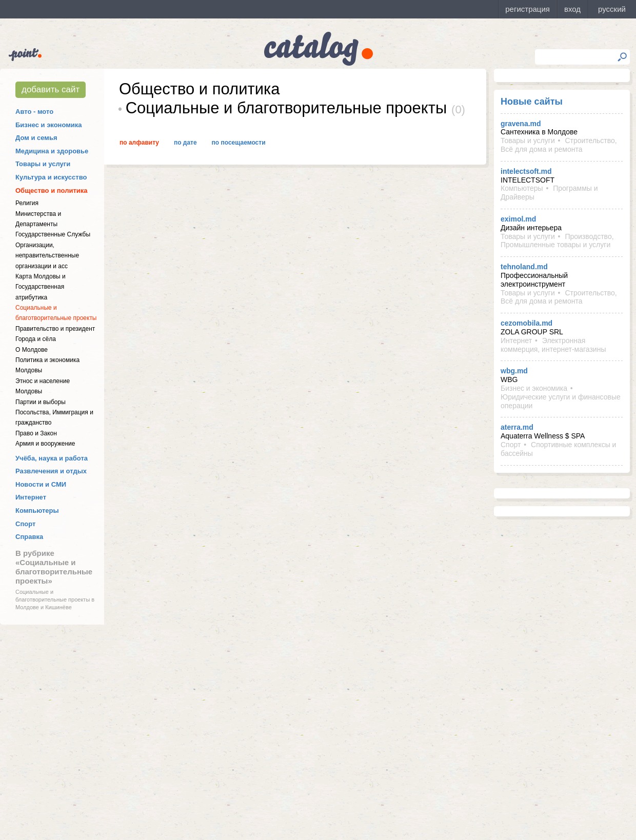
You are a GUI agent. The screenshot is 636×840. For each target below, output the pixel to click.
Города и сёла (36, 339)
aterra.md (517, 427)
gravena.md (521, 124)
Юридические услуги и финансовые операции (561, 401)
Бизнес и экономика (49, 125)
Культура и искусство (51, 177)
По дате (185, 143)
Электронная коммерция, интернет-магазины (553, 345)
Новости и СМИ (41, 484)
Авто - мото (34, 112)
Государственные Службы (53, 234)
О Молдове (32, 350)
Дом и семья (36, 138)
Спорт (25, 524)
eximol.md (518, 219)
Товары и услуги (43, 164)
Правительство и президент (55, 329)
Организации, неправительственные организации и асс (47, 256)
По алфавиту (139, 143)
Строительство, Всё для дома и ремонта (559, 145)
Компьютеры (37, 511)
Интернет (31, 497)
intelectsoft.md (526, 171)
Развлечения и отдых (51, 471)
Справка (29, 537)
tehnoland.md (524, 267)
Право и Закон (36, 433)
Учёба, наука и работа (52, 458)
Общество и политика (52, 191)
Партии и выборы (41, 402)
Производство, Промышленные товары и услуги (557, 241)
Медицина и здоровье (52, 151)
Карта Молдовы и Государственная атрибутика (41, 287)
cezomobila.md (526, 323)
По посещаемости (239, 143)
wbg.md (514, 371)
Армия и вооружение (45, 444)
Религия (27, 203)
